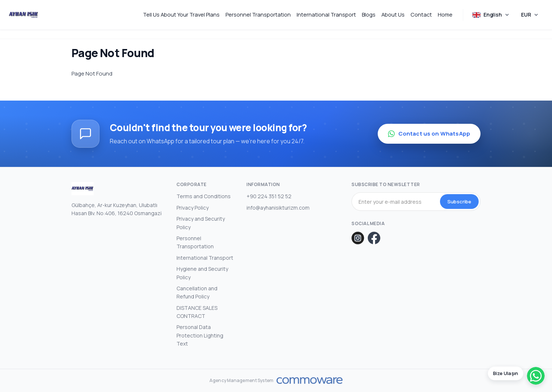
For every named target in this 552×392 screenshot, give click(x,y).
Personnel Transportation (258, 15)
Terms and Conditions (204, 196)
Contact (421, 15)
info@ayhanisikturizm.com (278, 208)
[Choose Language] (491, 15)
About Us (393, 15)
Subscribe (459, 202)
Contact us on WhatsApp (429, 134)
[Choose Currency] (530, 15)
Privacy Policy (193, 208)
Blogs (369, 15)
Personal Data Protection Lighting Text (200, 335)
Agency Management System (241, 381)
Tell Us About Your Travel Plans (181, 15)
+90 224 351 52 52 (269, 196)
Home (445, 15)
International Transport (326, 15)
